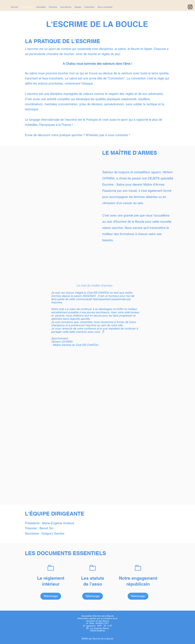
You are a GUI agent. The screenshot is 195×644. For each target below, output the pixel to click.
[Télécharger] (51, 596)
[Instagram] (190, 7)
